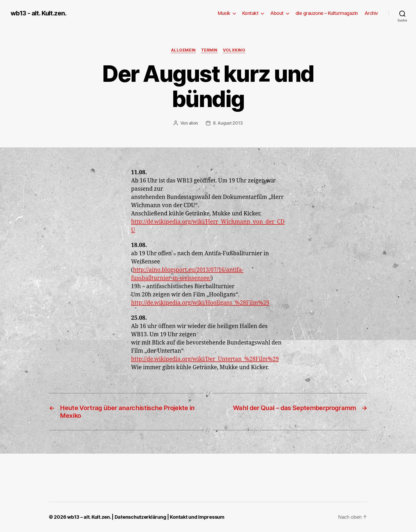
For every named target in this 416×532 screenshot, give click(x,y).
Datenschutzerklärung (140, 517)
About (277, 13)
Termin (209, 50)
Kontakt (250, 13)
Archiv (371, 13)
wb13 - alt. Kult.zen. (38, 13)
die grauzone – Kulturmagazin (327, 13)
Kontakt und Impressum (197, 517)
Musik (224, 13)
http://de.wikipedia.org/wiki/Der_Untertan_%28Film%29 (205, 359)
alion (194, 123)
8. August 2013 (228, 123)
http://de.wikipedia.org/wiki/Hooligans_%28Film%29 (200, 303)
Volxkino (234, 50)
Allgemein (183, 50)
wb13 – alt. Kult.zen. (89, 517)
